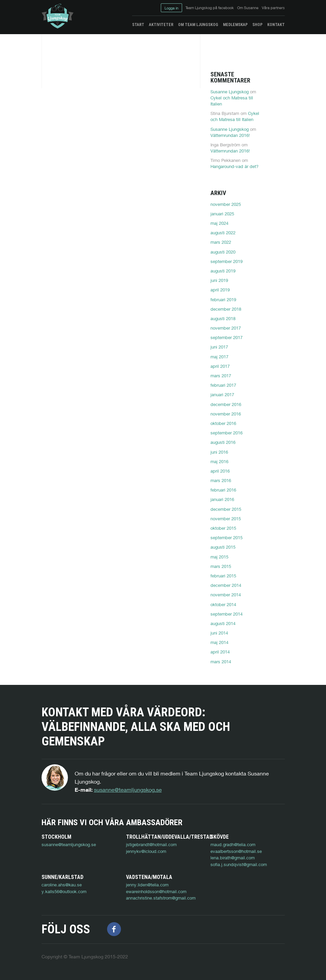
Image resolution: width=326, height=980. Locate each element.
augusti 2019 (223, 271)
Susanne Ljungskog (230, 92)
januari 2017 (222, 395)
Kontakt (276, 25)
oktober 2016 (223, 423)
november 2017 (226, 328)
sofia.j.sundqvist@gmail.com (239, 864)
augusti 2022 (223, 233)
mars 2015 (221, 566)
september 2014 (227, 614)
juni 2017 (219, 347)
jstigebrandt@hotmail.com (151, 844)
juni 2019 (219, 280)
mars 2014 (221, 662)
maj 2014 (219, 642)
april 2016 (220, 471)
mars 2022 (221, 242)
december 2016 (226, 404)
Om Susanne (248, 8)
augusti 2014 (223, 623)
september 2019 (227, 261)
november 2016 (226, 414)
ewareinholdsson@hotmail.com (156, 891)
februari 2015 (223, 576)
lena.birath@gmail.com (233, 858)
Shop (257, 25)
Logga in (171, 8)
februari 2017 (223, 385)
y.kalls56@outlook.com (64, 891)
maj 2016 (219, 461)
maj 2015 (219, 557)
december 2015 (226, 509)
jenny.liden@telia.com (147, 885)
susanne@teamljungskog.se (128, 790)
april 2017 (220, 366)
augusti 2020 (223, 252)
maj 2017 (219, 357)
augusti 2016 (223, 442)
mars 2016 (221, 480)
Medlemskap (235, 25)
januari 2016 (222, 499)
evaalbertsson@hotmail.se (236, 851)
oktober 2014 (223, 604)
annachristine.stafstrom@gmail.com (161, 898)
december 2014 (226, 585)
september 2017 (227, 337)
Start (138, 25)
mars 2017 (221, 376)
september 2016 (227, 433)
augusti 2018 (223, 318)
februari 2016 (223, 490)
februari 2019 (223, 300)
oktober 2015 (223, 528)
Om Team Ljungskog (198, 25)
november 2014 (226, 595)
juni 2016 (219, 452)
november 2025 (226, 204)
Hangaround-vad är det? (234, 166)
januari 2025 (222, 214)
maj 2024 (219, 223)
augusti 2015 (223, 547)
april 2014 (220, 652)
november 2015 (226, 519)
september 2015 (227, 537)
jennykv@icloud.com (146, 851)
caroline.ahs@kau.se (62, 885)
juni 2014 (219, 633)
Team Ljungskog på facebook (210, 8)
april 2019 (220, 290)
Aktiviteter (161, 25)
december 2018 (226, 309)
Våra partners (273, 8)
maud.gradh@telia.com (233, 844)
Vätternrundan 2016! (230, 135)
